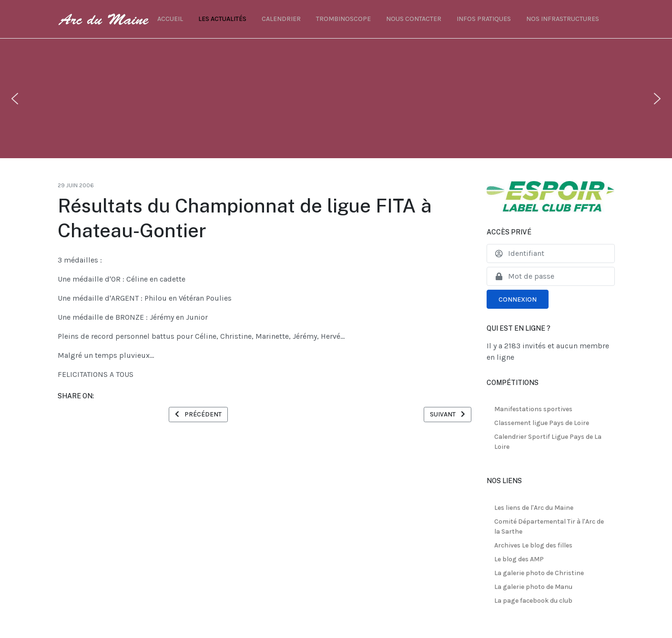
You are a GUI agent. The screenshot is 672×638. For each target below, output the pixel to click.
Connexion (518, 299)
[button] (15, 99)
